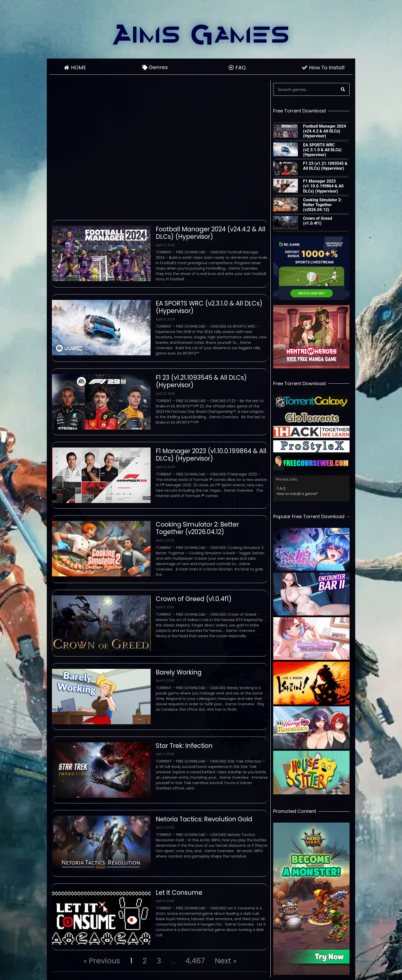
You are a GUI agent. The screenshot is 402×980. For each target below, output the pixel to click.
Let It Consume (179, 893)
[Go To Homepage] (201, 34)
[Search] (343, 89)
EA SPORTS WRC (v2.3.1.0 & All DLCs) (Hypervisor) (209, 307)
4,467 (195, 961)
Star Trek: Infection (184, 746)
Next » (226, 961)
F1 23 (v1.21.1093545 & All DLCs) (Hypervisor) (201, 381)
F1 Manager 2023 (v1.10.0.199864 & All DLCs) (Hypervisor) (211, 455)
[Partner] (311, 402)
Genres (160, 67)
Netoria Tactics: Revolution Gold (204, 819)
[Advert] (311, 268)
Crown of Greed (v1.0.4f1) (194, 599)
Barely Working (179, 672)
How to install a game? (297, 494)
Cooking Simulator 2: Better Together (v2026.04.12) (197, 528)
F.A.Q (281, 488)
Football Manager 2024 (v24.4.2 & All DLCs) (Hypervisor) (211, 233)
